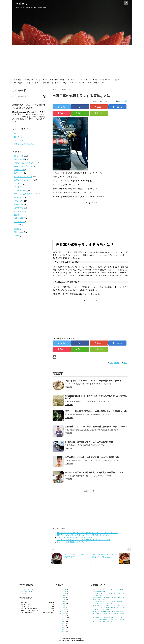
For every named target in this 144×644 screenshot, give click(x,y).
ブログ (17, 225)
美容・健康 (54, 80)
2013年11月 (62, 618)
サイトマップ (56, 83)
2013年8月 (61, 624)
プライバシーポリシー (33, 83)
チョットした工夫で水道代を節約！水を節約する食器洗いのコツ (94, 473)
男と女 (117, 80)
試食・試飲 (19, 232)
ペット (17, 187)
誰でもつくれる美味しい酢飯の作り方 (72, 542)
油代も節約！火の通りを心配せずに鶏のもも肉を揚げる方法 (92, 457)
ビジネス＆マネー (106, 80)
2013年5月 (61, 630)
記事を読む (69, 387)
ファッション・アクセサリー (26, 163)
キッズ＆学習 (20, 159)
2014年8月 (61, 613)
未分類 (17, 229)
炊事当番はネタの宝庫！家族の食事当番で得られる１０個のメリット (96, 427)
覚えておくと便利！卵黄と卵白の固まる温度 (109, 611)
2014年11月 (62, 611)
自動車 (117, 363)
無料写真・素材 (27, 591)
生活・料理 (17, 80)
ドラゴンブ (73, 83)
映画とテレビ (64, 80)
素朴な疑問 (19, 218)
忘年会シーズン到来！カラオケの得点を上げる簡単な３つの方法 (83, 535)
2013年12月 (62, 615)
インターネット (20, 191)
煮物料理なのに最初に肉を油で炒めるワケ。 (109, 618)
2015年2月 (61, 609)
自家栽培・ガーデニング (32, 80)
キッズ (45, 80)
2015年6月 (61, 601)
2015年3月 (61, 607)
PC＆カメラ (93, 80)
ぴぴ (65, 83)
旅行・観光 (19, 173)
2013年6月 (61, 628)
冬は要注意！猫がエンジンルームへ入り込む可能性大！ (90, 442)
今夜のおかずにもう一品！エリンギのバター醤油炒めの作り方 (93, 381)
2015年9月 (61, 595)
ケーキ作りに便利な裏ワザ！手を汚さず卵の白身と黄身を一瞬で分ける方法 (87, 533)
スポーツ (18, 184)
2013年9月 (61, 622)
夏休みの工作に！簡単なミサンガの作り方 (108, 605)
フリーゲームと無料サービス (26, 194)
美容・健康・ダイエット (24, 166)
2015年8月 (61, 597)
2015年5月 (61, 603)
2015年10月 (62, 593)
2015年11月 (62, 591)
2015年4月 (61, 605)
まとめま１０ (20, 222)
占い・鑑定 (19, 197)
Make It (21, 3)
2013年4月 (61, 632)
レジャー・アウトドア (79, 80)
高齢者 (17, 236)
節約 (111, 363)
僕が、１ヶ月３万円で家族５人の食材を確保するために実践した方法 (96, 411)
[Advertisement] (72, 61)
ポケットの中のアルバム (97, 83)
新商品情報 (19, 204)
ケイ (125, 363)
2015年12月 (62, 589)
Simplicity (78, 639)
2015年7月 (61, 599)
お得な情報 (19, 208)
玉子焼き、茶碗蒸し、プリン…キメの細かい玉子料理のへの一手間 (84, 540)
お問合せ (46, 83)
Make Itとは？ (18, 83)
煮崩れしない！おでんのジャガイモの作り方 (75, 537)
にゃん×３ (82, 83)
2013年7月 (61, 626)
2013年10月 (62, 620)
